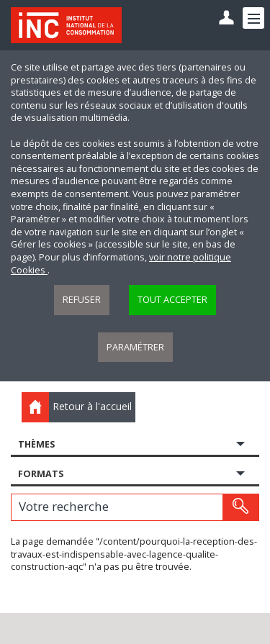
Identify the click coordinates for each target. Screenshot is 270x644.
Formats (41, 474)
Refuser (82, 300)
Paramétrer (135, 347)
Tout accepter (172, 300)
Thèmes (36, 444)
